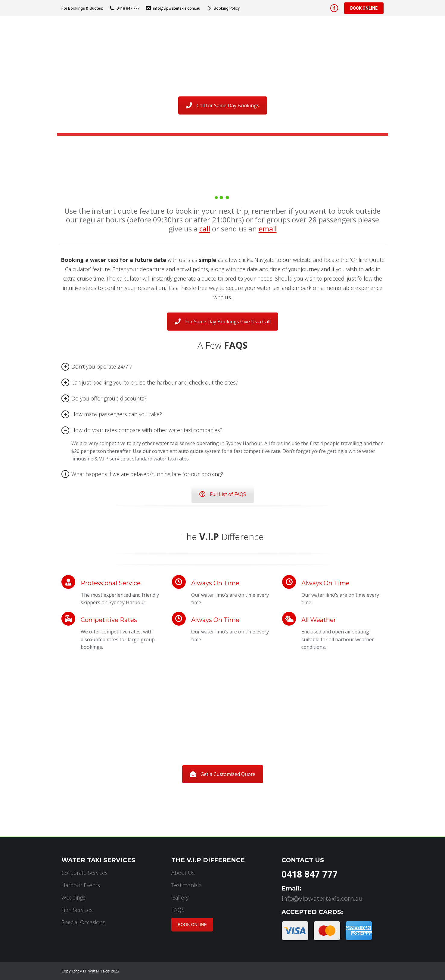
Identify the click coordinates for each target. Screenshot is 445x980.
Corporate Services (85, 873)
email (268, 229)
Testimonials (187, 885)
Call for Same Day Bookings (223, 105)
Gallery (180, 897)
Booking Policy (223, 8)
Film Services (77, 910)
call (205, 229)
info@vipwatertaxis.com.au (173, 8)
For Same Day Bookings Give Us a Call (222, 322)
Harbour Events (81, 885)
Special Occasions (83, 922)
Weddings (73, 897)
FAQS (178, 910)
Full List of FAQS (223, 494)
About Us (183, 873)
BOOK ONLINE (192, 925)
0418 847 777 (124, 8)
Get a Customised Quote (223, 774)
